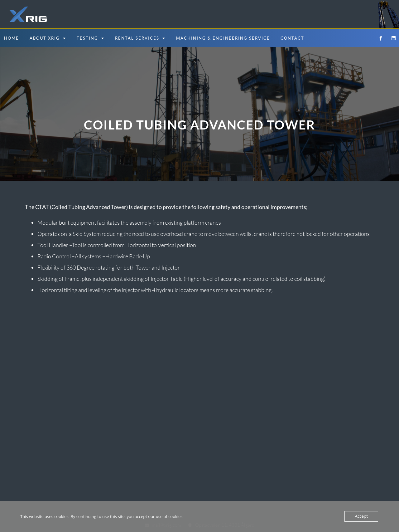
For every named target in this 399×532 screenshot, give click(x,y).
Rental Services (140, 38)
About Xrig (48, 38)
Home (12, 38)
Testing (91, 38)
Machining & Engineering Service (223, 38)
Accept (361, 516)
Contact (292, 38)
